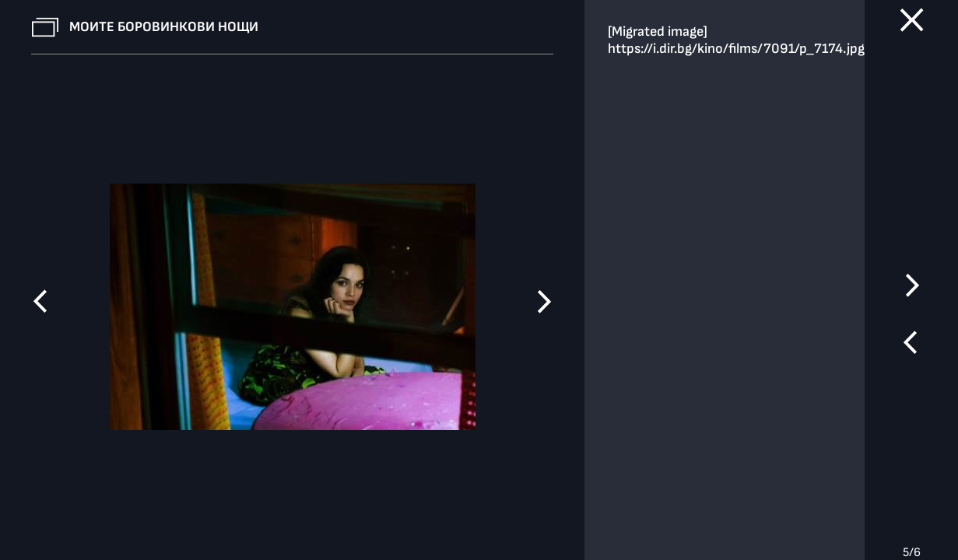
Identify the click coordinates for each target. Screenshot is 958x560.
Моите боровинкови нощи (164, 27)
